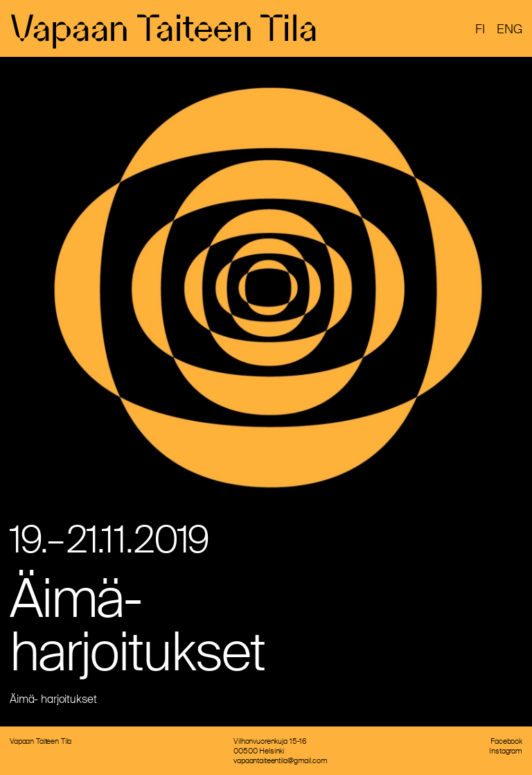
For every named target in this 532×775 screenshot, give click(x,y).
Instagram (506, 751)
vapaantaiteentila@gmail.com (280, 760)
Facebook (506, 741)
